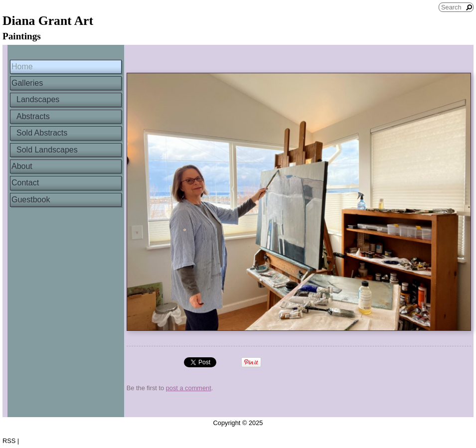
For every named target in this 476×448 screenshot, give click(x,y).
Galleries (27, 83)
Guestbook (31, 200)
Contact (25, 183)
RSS (9, 441)
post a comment (189, 388)
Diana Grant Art (48, 21)
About (22, 166)
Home (22, 67)
